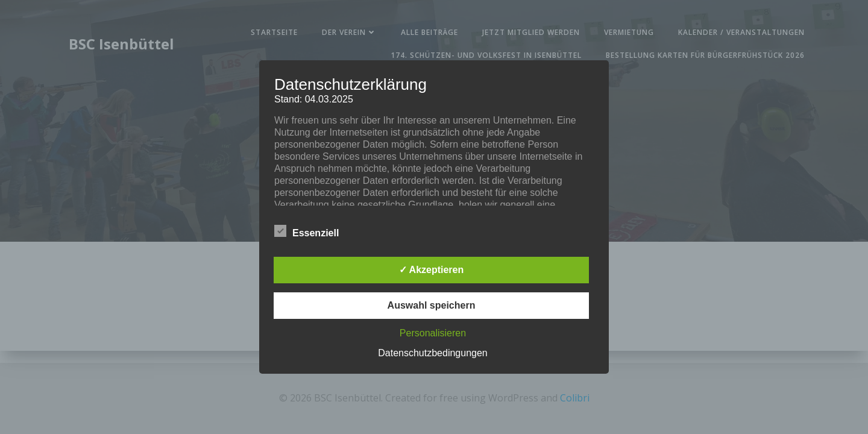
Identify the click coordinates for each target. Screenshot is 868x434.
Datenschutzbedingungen (432, 353)
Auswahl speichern (432, 305)
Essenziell (307, 231)
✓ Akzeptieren (432, 270)
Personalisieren (433, 333)
